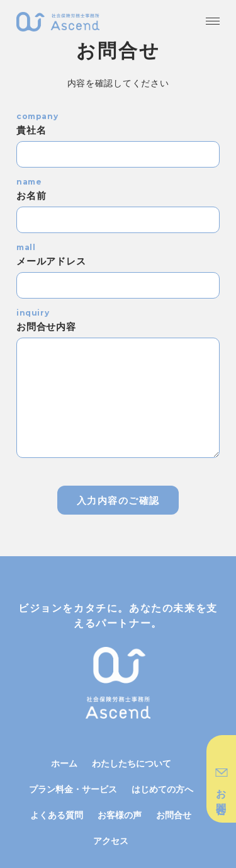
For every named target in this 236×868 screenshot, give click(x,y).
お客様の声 (120, 815)
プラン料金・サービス (73, 789)
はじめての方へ (162, 789)
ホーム (64, 763)
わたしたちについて (132, 763)
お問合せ (174, 815)
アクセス (111, 841)
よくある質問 (57, 815)
